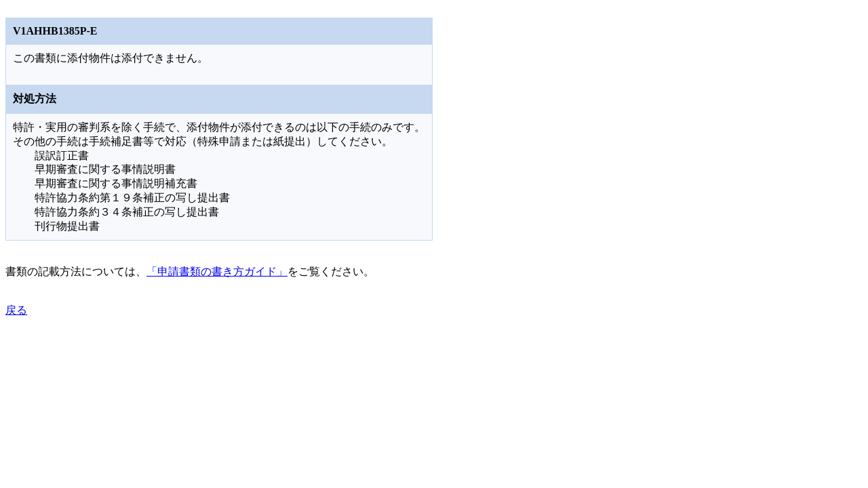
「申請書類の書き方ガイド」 (217, 271)
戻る (16, 310)
